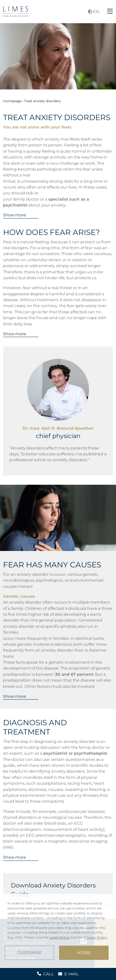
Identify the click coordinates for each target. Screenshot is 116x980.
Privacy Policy (95, 937)
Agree (84, 953)
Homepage (12, 101)
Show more (15, 215)
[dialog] (58, 930)
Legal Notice (60, 937)
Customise (30, 953)
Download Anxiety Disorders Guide (53, 890)
